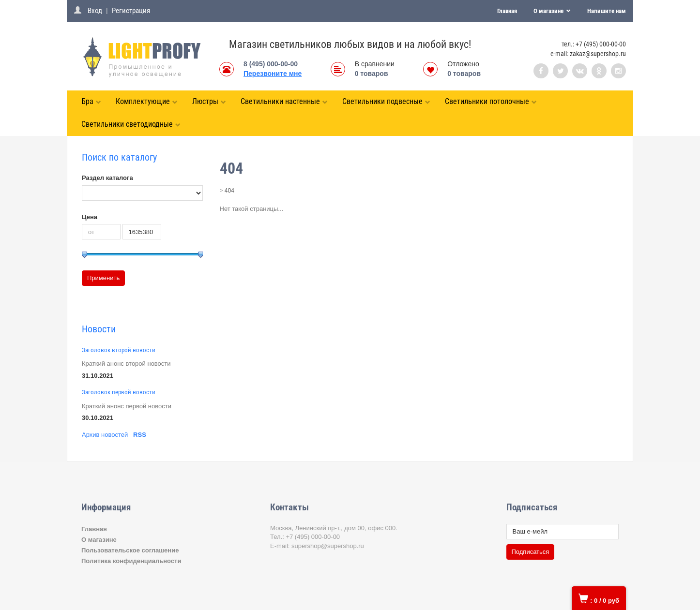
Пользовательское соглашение (130, 550)
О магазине (549, 11)
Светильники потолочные (491, 101)
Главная (507, 11)
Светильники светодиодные (131, 124)
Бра (91, 101)
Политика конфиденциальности (131, 561)
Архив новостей (105, 435)
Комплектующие (147, 101)
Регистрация (131, 11)
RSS (140, 435)
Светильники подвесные (386, 101)
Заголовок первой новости (119, 392)
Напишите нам (607, 11)
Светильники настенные (284, 101)
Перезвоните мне (273, 74)
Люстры (209, 101)
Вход (95, 11)
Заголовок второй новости (119, 350)
